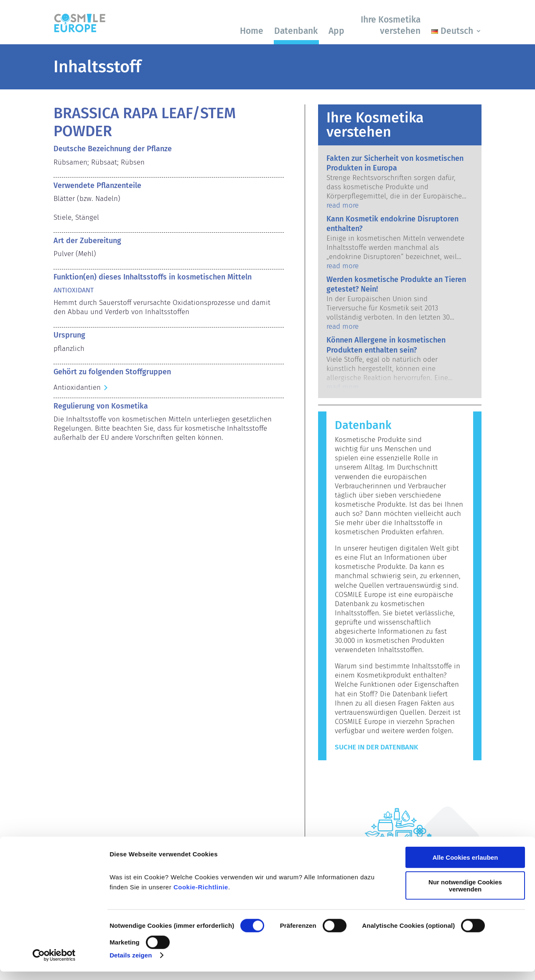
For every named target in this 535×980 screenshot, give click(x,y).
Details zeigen (131, 963)
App (336, 31)
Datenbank (296, 31)
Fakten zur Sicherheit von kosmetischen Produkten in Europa (395, 163)
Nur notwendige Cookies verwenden (465, 894)
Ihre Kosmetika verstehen (391, 25)
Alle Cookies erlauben (465, 866)
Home (252, 31)
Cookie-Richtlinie (201, 896)
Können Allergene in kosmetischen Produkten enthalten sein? (386, 345)
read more (343, 205)
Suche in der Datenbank (376, 747)
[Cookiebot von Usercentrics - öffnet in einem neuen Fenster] (54, 964)
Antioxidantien (77, 387)
